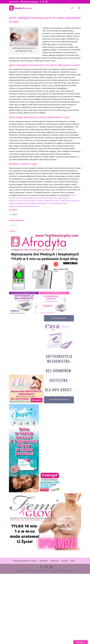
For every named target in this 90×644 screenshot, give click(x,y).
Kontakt (65, 561)
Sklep (72, 561)
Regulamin (44, 561)
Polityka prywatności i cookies (25, 561)
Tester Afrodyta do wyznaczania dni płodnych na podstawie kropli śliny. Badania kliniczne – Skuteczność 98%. (42, 198)
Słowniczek (55, 561)
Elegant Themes (41, 571)
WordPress (69, 571)
